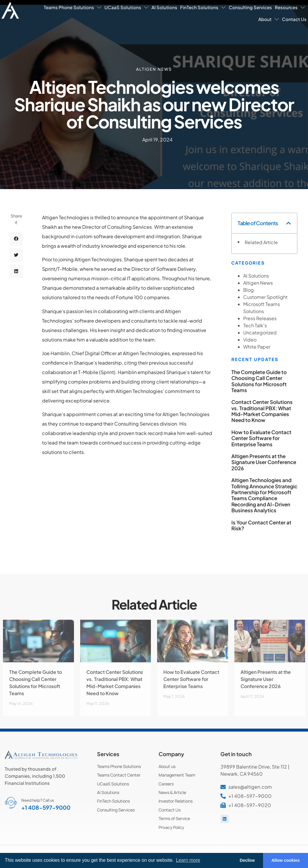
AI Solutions (164, 7)
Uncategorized (260, 332)
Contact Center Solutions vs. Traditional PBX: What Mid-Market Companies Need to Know (262, 411)
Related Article (261, 242)
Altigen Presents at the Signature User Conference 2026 (264, 462)
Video (250, 340)
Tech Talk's (255, 325)
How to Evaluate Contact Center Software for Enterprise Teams (261, 438)
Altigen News (154, 69)
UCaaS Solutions (126, 7)
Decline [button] (247, 860)
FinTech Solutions (203, 7)
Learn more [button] (188, 860)
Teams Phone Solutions (73, 7)
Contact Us (294, 19)
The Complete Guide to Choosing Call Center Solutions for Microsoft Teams (259, 381)
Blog (249, 290)
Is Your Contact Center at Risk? (261, 525)
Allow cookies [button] (286, 860)
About (269, 19)
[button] (16, 243)
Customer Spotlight (265, 297)
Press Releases (260, 318)
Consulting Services (250, 7)
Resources (290, 7)
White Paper (257, 347)
